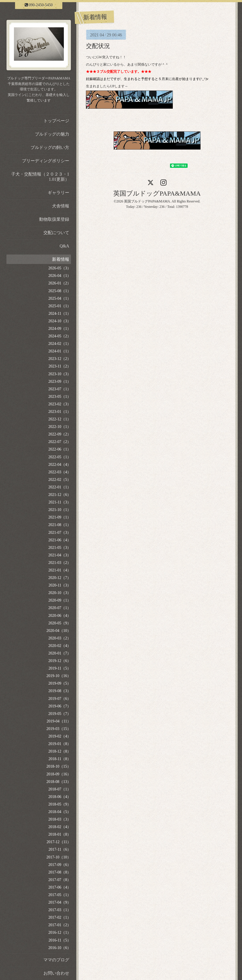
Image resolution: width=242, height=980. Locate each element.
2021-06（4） (60, 540)
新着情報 (61, 259)
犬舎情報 (61, 206)
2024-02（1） (60, 344)
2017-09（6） (60, 865)
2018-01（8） (60, 834)
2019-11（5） (60, 668)
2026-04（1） (60, 276)
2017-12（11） (59, 842)
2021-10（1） (60, 510)
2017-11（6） (60, 849)
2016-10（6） (60, 948)
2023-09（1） (60, 381)
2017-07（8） (60, 880)
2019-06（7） (60, 706)
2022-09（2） (60, 434)
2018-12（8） (60, 751)
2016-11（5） (60, 940)
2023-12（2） (60, 359)
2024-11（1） (60, 313)
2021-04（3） (60, 555)
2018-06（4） (60, 797)
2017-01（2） (60, 925)
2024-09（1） (60, 329)
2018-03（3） (60, 819)
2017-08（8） (60, 872)
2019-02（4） (60, 736)
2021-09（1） (60, 517)
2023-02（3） (60, 404)
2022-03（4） (60, 472)
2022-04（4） (60, 465)
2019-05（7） (60, 714)
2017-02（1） (60, 917)
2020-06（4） (60, 616)
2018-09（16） (59, 774)
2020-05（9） (60, 623)
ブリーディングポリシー (46, 161)
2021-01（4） (60, 570)
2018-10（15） (59, 766)
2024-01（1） (60, 351)
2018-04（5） (60, 812)
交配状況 (98, 46)
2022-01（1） (60, 487)
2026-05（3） (60, 268)
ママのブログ (56, 960)
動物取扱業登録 (54, 219)
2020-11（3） (60, 585)
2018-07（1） (60, 789)
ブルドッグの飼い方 (50, 147)
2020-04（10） (59, 631)
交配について (56, 233)
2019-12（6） (60, 661)
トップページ (56, 121)
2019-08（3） (60, 691)
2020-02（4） (60, 646)
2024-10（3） (60, 321)
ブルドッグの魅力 (52, 134)
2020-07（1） (60, 608)
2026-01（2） (60, 283)
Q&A (64, 246)
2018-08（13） (59, 782)
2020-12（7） (60, 578)
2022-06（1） (60, 449)
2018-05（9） (60, 804)
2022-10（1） (60, 427)
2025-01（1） (60, 306)
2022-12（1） (60, 419)
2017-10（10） (59, 857)
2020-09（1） (60, 600)
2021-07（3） (60, 532)
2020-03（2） (60, 638)
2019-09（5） (60, 683)
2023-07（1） (60, 389)
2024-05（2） (60, 336)
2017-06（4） (60, 887)
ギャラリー (58, 193)
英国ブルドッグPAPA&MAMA (157, 193)
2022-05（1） (60, 457)
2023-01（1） (60, 412)
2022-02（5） (60, 480)
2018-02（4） (60, 827)
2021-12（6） (60, 495)
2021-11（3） (60, 502)
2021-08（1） (60, 525)
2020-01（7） (60, 653)
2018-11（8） (60, 759)
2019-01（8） (60, 744)
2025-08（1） (60, 291)
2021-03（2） (60, 563)
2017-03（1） (60, 910)
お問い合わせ (56, 973)
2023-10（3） (60, 374)
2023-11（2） (60, 366)
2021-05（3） (60, 548)
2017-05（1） (60, 895)
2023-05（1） (60, 397)
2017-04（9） (60, 902)
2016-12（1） (60, 932)
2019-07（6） (60, 699)
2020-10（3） (60, 593)
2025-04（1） (60, 298)
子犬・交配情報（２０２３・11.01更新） (40, 177)
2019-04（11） (59, 721)
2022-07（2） (60, 442)
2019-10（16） (59, 676)
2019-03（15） (59, 729)
